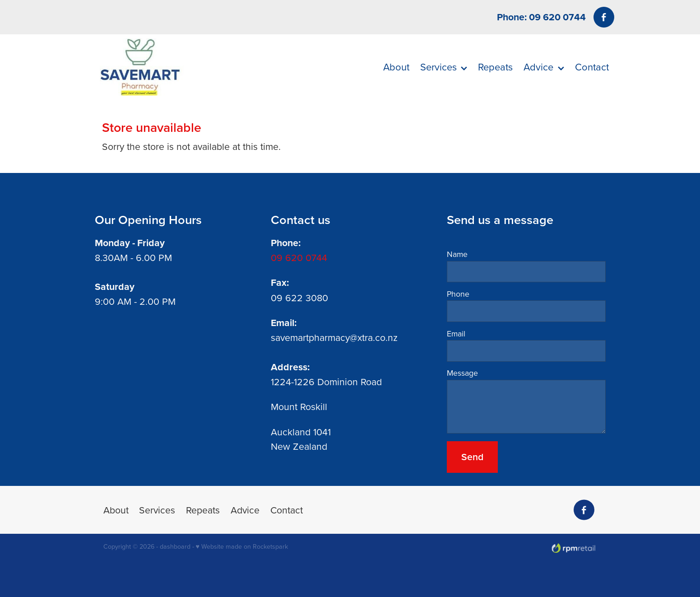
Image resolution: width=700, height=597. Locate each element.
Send (472, 457)
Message (462, 373)
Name (457, 254)
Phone (458, 294)
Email (456, 334)
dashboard (175, 546)
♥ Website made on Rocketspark (242, 546)
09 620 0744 (299, 257)
